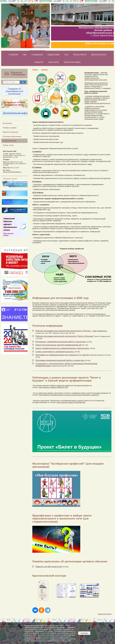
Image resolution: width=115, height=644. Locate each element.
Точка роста (80, 55)
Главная (13, 55)
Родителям (54, 55)
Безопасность (99, 55)
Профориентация (9, 141)
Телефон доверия (10, 128)
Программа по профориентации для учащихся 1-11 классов (62, 355)
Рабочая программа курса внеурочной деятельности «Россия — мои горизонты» (71, 331)
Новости (39, 62)
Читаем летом (8, 145)
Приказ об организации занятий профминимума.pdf (58, 345)
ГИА (66, 55)
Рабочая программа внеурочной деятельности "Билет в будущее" (65, 336)
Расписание (7, 123)
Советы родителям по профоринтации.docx (55, 352)
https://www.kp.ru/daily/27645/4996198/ (71, 402)
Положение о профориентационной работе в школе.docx (61, 342)
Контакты (54, 62)
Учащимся (37, 55)
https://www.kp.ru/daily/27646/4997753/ (53, 387)
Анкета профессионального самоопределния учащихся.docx (62, 348)
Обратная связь (72, 62)
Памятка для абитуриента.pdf (49, 567)
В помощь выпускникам (12, 136)
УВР (25, 55)
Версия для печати (105, 614)
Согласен (84, 633)
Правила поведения (10, 132)
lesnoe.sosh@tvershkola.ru (12, 172)
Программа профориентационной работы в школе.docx (60, 360)
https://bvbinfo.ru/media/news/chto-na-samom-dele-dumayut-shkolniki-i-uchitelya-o (69, 395)
